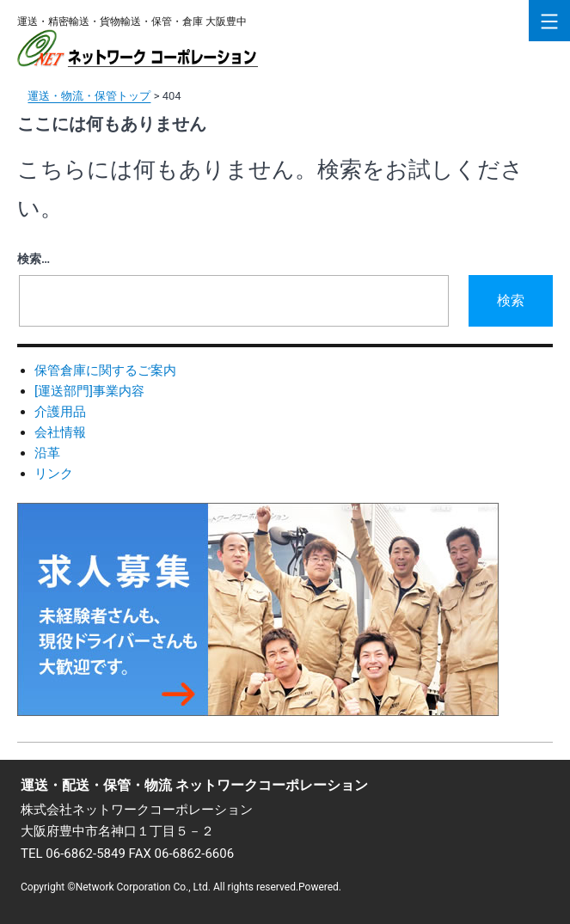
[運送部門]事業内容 (89, 391)
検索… (34, 259)
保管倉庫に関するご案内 (105, 370)
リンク (54, 474)
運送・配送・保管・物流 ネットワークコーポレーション (194, 785)
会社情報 (60, 432)
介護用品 (60, 412)
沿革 (47, 453)
